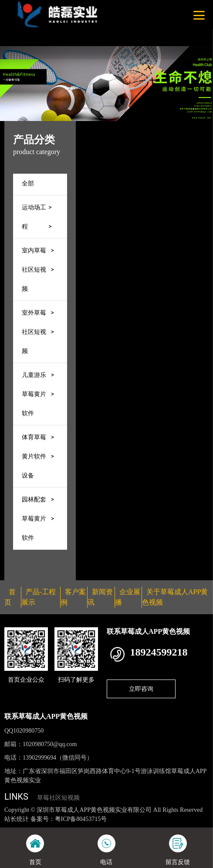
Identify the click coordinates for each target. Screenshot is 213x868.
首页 (127, 127)
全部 (28, 183)
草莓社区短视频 (58, 798)
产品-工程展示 (162, 127)
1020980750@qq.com (50, 744)
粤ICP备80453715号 (81, 819)
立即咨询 (141, 689)
